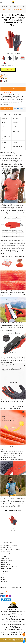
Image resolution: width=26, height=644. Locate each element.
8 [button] (15, 51)
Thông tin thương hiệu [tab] (19, 108)
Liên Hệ (2, 578)
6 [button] (13, 51)
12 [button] (18, 51)
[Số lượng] (13, 85)
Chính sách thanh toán (6, 568)
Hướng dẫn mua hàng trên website (9, 545)
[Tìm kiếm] (22, 3)
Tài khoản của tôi (4, 582)
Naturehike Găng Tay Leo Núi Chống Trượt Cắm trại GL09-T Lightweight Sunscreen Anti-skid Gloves (13, 528)
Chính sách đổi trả (5, 563)
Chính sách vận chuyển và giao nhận (9, 566)
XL (7, 77)
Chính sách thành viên (6, 564)
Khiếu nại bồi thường (5, 553)
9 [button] (16, 51)
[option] (13, 40)
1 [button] (9, 51)
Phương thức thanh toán (6, 547)
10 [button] (17, 51)
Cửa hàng (3, 576)
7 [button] (14, 51)
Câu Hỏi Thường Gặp (5, 551)
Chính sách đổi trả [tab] (7, 111)
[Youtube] (7, 596)
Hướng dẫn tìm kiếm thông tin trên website (11, 549)
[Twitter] (4, 596)
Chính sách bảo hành (5, 559)
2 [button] (10, 51)
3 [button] (11, 51)
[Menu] (1, 3)
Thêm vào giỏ (13, 89)
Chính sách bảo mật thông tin (7, 561)
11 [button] (17, 51)
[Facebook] (2, 596)
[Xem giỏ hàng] (24, 3)
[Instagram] (10, 596)
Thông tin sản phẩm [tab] (7, 108)
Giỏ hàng (2, 580)
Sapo (16, 641)
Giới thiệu (3, 574)
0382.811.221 (5, 591)
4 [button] (12, 51)
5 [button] (13, 51)
